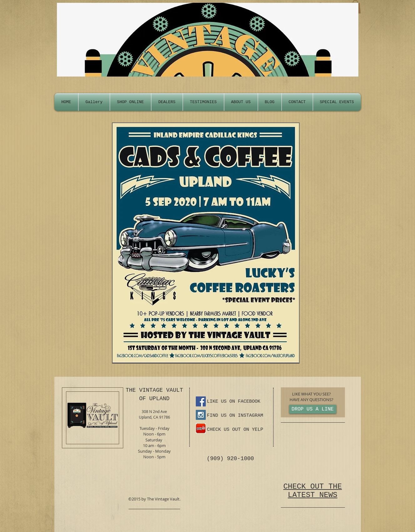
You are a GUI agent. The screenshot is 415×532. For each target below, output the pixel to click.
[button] (337, 102)
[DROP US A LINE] (313, 409)
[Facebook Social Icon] (201, 401)
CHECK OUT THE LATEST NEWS (313, 491)
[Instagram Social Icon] (201, 415)
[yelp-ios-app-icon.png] (201, 428)
